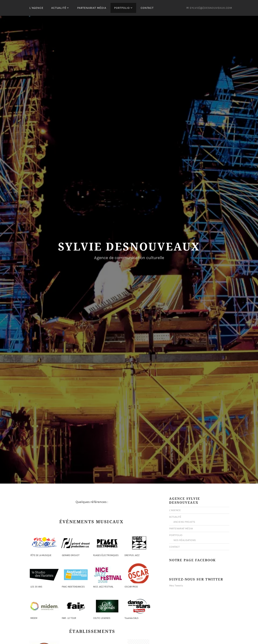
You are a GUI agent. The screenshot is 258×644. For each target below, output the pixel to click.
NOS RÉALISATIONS (185, 540)
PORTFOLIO (122, 8)
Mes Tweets (176, 585)
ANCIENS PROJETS (184, 521)
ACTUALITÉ (59, 8)
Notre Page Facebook (192, 559)
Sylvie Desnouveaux (129, 246)
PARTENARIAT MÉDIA (92, 8)
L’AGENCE (36, 8)
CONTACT (147, 8)
